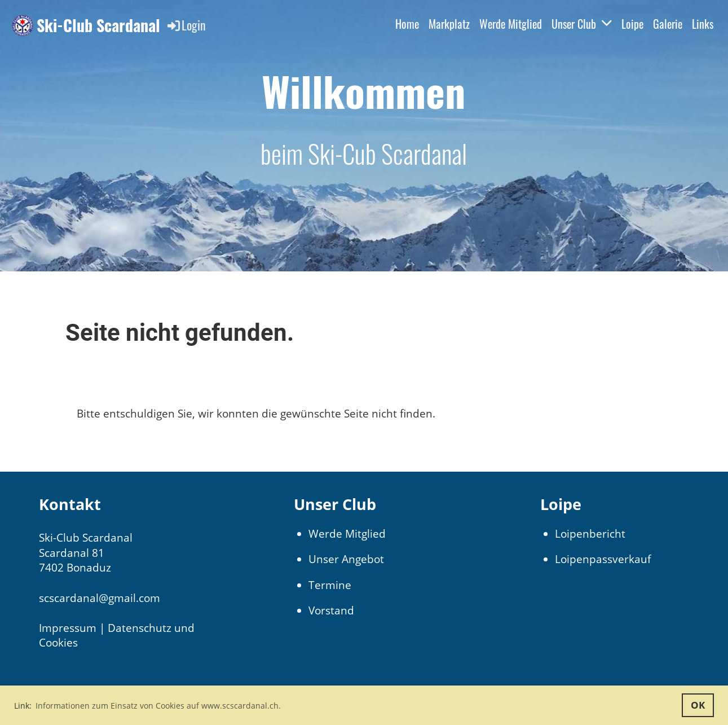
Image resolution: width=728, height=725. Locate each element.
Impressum (68, 628)
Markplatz (449, 24)
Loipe (632, 24)
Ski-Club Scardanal (98, 25)
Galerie (668, 24)
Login (186, 25)
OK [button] (698, 705)
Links (703, 24)
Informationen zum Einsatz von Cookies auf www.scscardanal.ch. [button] (158, 706)
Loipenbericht (590, 534)
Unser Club (582, 24)
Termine (330, 585)
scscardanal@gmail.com (100, 598)
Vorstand (331, 610)
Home (407, 24)
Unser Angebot (346, 559)
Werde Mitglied (511, 24)
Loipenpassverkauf (603, 559)
